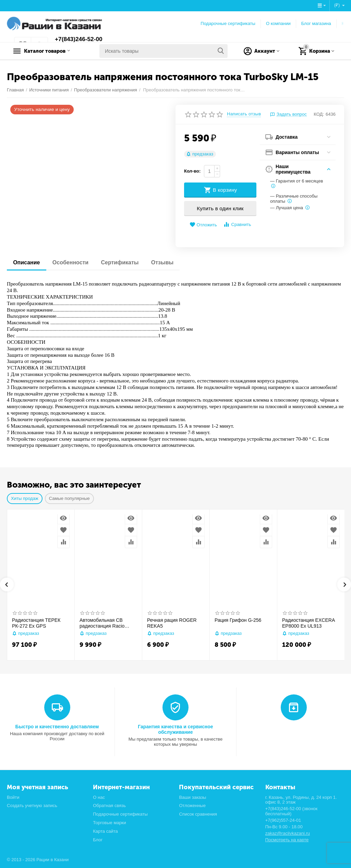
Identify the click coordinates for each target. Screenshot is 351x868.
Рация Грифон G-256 (238, 620)
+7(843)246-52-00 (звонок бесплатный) (292, 811)
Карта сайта (105, 831)
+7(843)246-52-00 (80, 39)
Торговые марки (110, 823)
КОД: (319, 114)
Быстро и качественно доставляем (57, 727)
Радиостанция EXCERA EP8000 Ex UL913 (308, 623)
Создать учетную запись (32, 806)
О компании (278, 23)
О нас (99, 797)
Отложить (203, 225)
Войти (13, 797)
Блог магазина (316, 23)
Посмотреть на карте (287, 840)
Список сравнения (198, 814)
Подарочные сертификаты (228, 23)
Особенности (72, 262)
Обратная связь (109, 806)
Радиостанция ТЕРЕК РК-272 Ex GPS (36, 623)
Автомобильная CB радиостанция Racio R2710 (102, 623)
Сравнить (237, 224)
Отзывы (167, 262)
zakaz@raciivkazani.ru (288, 833)
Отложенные (192, 806)
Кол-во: (192, 171)
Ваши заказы (192, 797)
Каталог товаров (50, 51)
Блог (98, 840)
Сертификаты (123, 262)
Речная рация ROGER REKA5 (172, 623)
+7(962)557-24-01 (283, 820)
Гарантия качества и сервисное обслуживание (175, 729)
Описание (27, 262)
